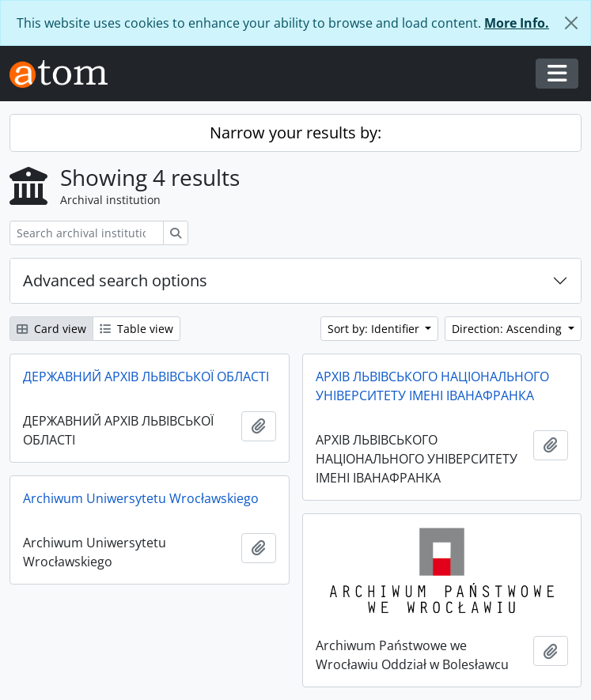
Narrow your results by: (295, 132)
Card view (51, 329)
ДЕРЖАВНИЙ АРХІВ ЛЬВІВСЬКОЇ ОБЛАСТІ (146, 376)
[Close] (571, 23)
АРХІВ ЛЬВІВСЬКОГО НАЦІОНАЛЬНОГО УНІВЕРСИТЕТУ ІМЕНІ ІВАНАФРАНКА (432, 386)
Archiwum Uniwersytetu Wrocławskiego (141, 498)
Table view (136, 329)
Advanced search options (115, 280)
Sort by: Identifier (375, 329)
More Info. (517, 23)
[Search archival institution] (87, 233)
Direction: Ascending (508, 329)
